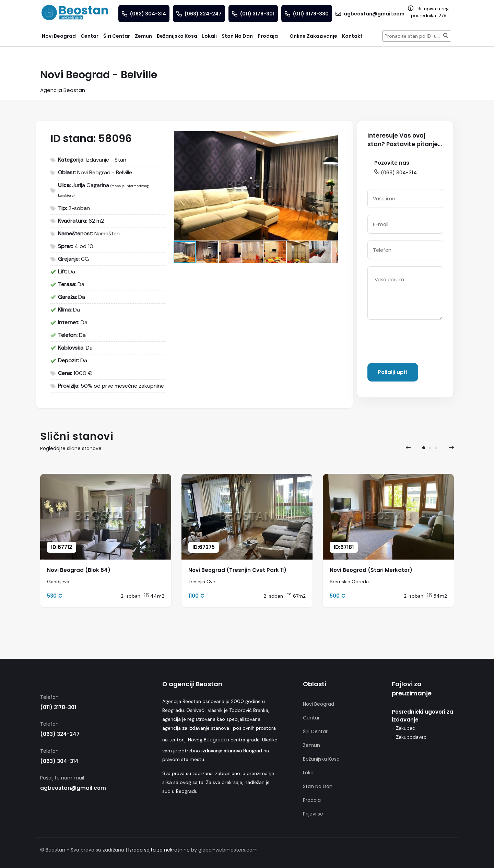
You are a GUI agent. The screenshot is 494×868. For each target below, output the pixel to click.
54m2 (437, 596)
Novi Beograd (319, 704)
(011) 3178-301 (58, 707)
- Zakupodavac (409, 737)
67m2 (296, 596)
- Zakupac (403, 728)
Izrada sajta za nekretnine (159, 850)
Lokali (309, 773)
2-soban (131, 596)
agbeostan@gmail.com (73, 788)
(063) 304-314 (396, 172)
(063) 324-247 (60, 734)
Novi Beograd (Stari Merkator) (371, 570)
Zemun (311, 745)
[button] (332, 137)
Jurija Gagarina (91, 185)
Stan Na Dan (318, 786)
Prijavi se (313, 814)
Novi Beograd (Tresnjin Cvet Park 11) (237, 570)
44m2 (154, 596)
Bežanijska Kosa (321, 759)
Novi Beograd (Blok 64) (79, 570)
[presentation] (420, 343)
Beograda (215, 740)
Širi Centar (315, 731)
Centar (311, 718)
